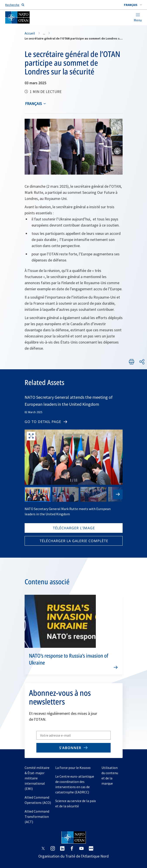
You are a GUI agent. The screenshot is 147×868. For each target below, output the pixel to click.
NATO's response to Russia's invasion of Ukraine (69, 659)
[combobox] (133, 5)
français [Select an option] (33, 104)
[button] (133, 5)
